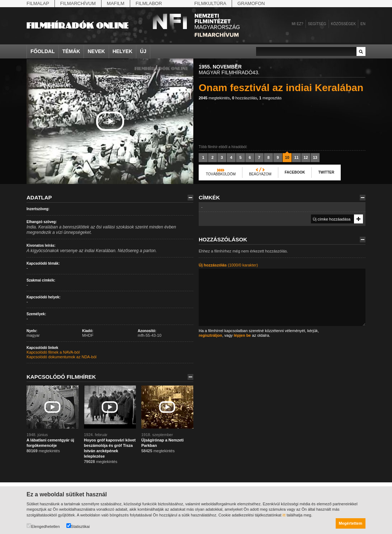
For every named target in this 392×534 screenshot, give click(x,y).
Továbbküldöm (221, 174)
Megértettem (351, 523)
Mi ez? (297, 24)
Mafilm (116, 3)
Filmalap (38, 3)
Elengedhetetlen (43, 526)
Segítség (317, 24)
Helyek (123, 51)
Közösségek (343, 24)
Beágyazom (260, 174)
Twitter (326, 172)
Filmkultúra (210, 3)
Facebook (295, 172)
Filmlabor (149, 3)
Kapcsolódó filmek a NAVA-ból (53, 352)
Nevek (96, 51)
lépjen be (242, 335)
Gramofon (251, 3)
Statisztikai (78, 526)
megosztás (270, 98)
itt (284, 515)
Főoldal (43, 51)
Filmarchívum (78, 3)
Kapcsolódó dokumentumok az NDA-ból (62, 357)
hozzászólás (245, 98)
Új (143, 51)
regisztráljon (210, 335)
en (363, 24)
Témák (71, 51)
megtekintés (214, 98)
